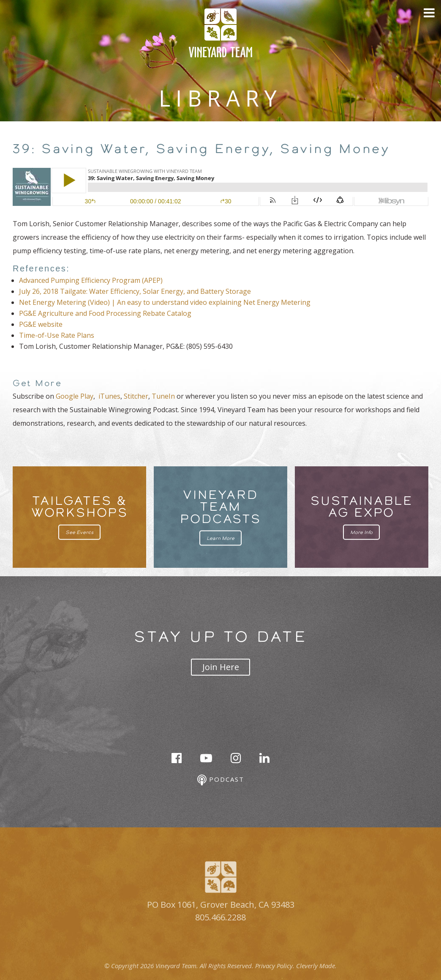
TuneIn (163, 396)
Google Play (75, 396)
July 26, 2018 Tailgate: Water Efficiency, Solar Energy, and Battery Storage (135, 291)
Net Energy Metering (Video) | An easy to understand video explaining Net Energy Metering (165, 302)
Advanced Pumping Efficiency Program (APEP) (91, 280)
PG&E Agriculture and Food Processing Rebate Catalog (105, 313)
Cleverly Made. (316, 966)
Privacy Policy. (275, 966)
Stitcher (136, 396)
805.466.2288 (220, 917)
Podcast (221, 780)
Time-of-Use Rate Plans (57, 335)
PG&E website (41, 324)
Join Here (221, 667)
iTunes (109, 396)
